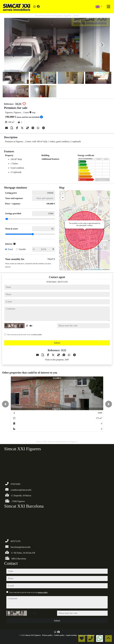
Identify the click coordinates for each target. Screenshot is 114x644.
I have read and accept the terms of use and (24, 335)
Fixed (10, 249)
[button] (5, 404)
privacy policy (38, 335)
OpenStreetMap (96, 269)
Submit (57, 343)
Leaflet (86, 269)
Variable (22, 249)
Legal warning (71, 635)
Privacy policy (47, 635)
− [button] (63, 198)
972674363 (51, 282)
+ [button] (63, 194)
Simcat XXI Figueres (33, 635)
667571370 (63, 282)
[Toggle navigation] (108, 7)
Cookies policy (59, 635)
